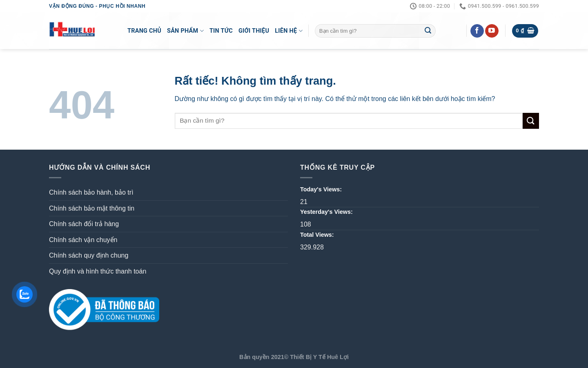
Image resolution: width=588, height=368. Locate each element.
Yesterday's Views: (327, 212)
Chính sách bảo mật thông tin (92, 208)
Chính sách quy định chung (89, 255)
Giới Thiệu (254, 31)
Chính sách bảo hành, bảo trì (91, 192)
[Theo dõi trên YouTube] (492, 31)
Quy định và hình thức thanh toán (98, 271)
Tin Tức (221, 31)
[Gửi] (428, 31)
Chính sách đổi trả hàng (84, 224)
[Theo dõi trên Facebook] (477, 31)
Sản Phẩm (185, 31)
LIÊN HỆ (289, 31)
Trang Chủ (144, 31)
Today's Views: (322, 189)
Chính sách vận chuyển (83, 240)
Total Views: (318, 235)
